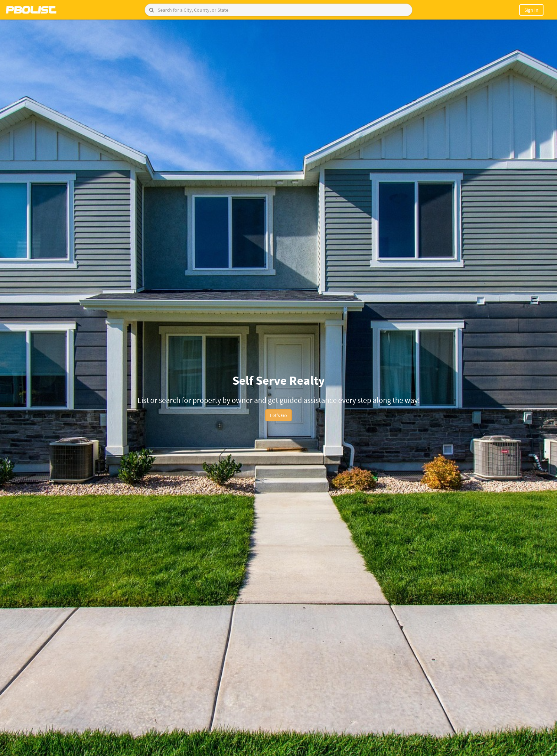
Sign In (531, 10)
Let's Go (278, 415)
